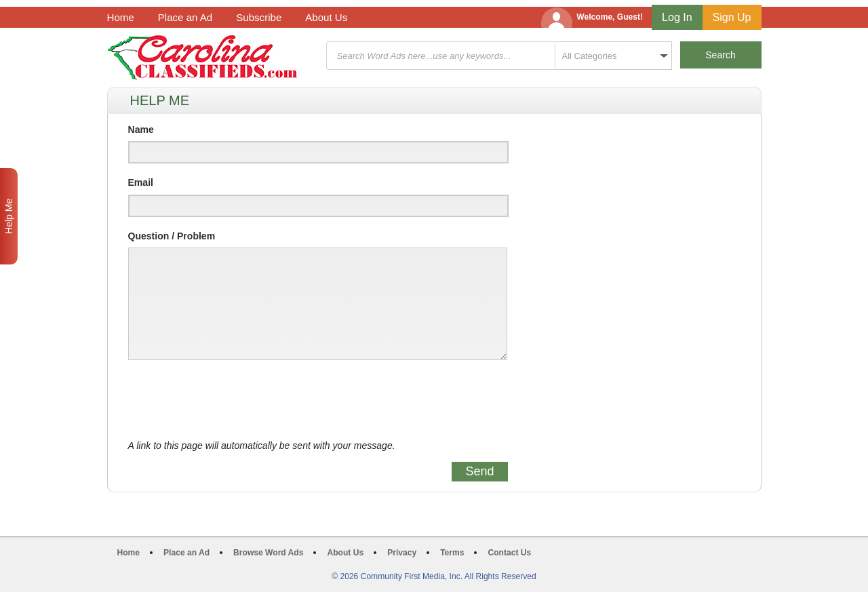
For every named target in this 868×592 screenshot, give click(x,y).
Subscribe (259, 17)
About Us (326, 17)
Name (141, 130)
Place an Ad (185, 17)
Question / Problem (172, 236)
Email (141, 182)
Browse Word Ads (268, 553)
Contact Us (509, 553)
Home (121, 17)
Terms (452, 553)
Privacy (402, 553)
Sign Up (732, 17)
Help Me (9, 216)
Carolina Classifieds (202, 57)
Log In (677, 17)
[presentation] (231, 400)
